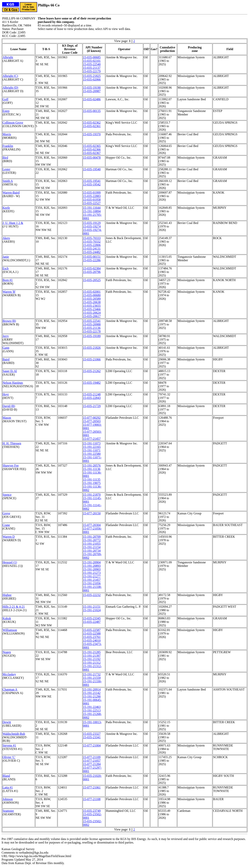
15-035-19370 (92, 134)
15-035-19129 (92, 223)
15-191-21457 (92, 580)
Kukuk (7, 618)
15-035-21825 (92, 76)
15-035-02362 (92, 123)
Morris (7, 134)
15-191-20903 (92, 569)
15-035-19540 (92, 169)
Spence (7, 495)
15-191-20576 (92, 465)
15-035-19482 (92, 383)
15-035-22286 (92, 260)
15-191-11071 (92, 450)
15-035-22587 (92, 630)
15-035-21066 (92, 359)
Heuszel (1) (10, 562)
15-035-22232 (92, 595)
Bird (5, 158)
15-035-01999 (92, 193)
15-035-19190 (92, 88)
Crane (6, 525)
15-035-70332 (92, 242)
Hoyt (6, 394)
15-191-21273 (92, 573)
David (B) (9, 406)
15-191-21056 (92, 583)
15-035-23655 (92, 306)
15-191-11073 (92, 443)
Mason (7, 418)
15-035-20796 (92, 272)
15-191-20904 (92, 562)
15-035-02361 (92, 126)
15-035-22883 (92, 196)
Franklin (8, 146)
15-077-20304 (92, 525)
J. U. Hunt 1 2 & (13, 223)
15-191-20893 (92, 566)
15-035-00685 (92, 57)
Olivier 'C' (9, 757)
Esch (6, 268)
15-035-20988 (92, 324)
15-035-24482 (92, 252)
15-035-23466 (92, 309)
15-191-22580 (92, 454)
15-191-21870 (92, 495)
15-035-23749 (92, 811)
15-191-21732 (92, 674)
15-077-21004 (92, 745)
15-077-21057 (92, 761)
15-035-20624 (92, 313)
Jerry (6, 336)
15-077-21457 (92, 439)
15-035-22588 (92, 633)
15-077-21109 (92, 757)
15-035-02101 (92, 61)
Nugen (7, 652)
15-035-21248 (92, 394)
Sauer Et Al (10, 371)
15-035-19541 (92, 181)
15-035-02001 (92, 292)
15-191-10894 (92, 211)
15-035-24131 (92, 249)
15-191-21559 (92, 678)
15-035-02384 (92, 268)
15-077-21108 (92, 799)
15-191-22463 (92, 707)
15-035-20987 (92, 91)
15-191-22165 (92, 447)
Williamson (10, 630)
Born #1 (8, 280)
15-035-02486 (92, 99)
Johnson (8, 799)
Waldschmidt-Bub (14, 734)
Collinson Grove (13, 123)
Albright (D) (10, 88)
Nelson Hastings (13, 383)
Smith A (8, 181)
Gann (6, 348)
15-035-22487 (92, 622)
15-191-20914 (92, 689)
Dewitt (7, 722)
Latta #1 (8, 787)
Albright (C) (10, 76)
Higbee (7, 595)
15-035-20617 (92, 316)
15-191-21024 (92, 610)
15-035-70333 (92, 238)
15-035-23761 (92, 637)
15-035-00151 (92, 257)
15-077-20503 (92, 421)
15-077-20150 (92, 513)
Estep (6, 111)
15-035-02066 (92, 79)
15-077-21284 (92, 764)
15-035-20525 (92, 280)
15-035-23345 (92, 618)
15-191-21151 (92, 607)
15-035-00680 (92, 295)
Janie (6, 257)
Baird (6, 359)
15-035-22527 (92, 203)
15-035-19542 (92, 184)
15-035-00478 (92, 158)
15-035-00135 (92, 111)
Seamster (8, 811)
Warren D (9, 537)
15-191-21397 (92, 656)
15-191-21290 (92, 696)
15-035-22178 (92, 331)
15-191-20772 (92, 540)
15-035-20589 (92, 299)
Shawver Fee (11, 465)
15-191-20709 (92, 537)
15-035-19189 (92, 336)
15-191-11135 (92, 479)
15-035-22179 (92, 71)
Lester (6, 169)
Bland (6, 776)
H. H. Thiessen (12, 443)
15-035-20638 (92, 302)
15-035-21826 (92, 348)
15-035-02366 (92, 149)
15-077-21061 (92, 787)
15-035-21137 (92, 68)
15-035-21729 (92, 406)
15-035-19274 (92, 226)
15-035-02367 (92, 153)
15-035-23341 (92, 737)
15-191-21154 (92, 547)
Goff (5, 99)
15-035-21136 (92, 328)
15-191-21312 (92, 663)
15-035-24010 (92, 640)
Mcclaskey (9, 674)
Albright (8, 57)
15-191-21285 (92, 652)
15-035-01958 (92, 200)
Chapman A (10, 689)
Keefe (6, 208)
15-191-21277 (92, 576)
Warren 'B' (9, 292)
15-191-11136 (92, 469)
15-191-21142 (92, 693)
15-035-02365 (92, 146)
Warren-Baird (11, 193)
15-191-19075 (92, 483)
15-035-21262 (92, 371)
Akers (6, 238)
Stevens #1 (9, 745)
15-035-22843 (92, 398)
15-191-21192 (92, 659)
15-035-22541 (92, 321)
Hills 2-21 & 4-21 (14, 607)
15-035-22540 (92, 64)
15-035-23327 (92, 734)
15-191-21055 (92, 544)
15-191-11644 (92, 208)
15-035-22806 (92, 245)
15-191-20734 (92, 551)
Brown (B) (9, 321)
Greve (6, 513)
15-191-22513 (92, 710)
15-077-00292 (92, 418)
